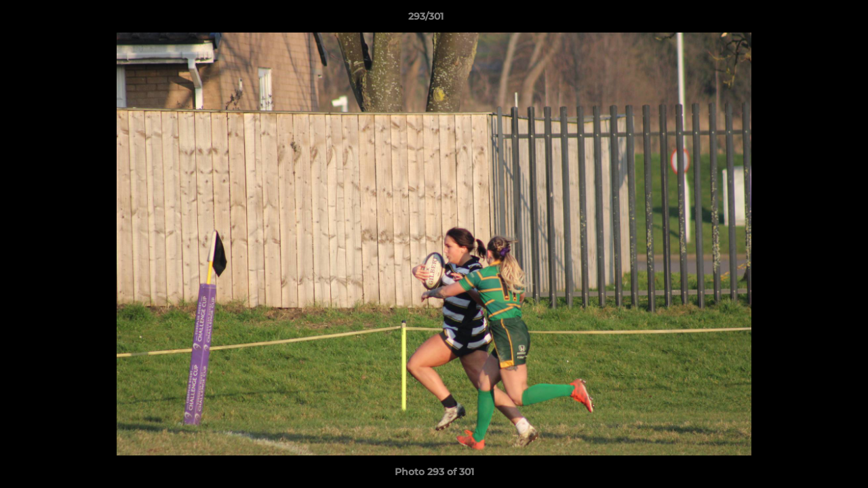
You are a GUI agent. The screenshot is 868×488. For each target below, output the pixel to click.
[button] (811, 20)
